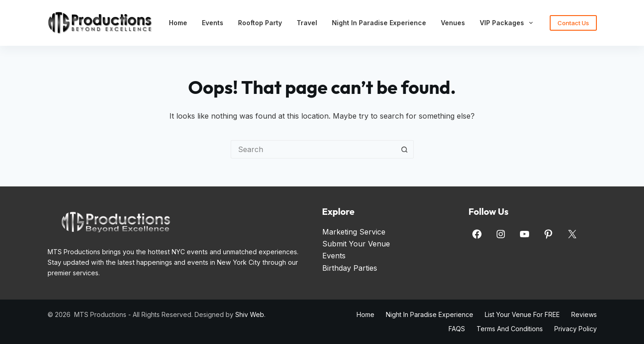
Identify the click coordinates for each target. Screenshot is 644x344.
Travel (307, 23)
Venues (453, 23)
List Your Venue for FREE (522, 314)
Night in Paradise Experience (379, 23)
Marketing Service (354, 232)
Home (178, 23)
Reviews (584, 314)
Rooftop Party (260, 23)
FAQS (457, 329)
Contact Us (573, 23)
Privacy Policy (576, 329)
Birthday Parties (350, 268)
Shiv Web (250, 314)
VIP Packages (508, 23)
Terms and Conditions (510, 329)
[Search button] (405, 149)
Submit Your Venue (356, 244)
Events (213, 23)
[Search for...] (313, 149)
